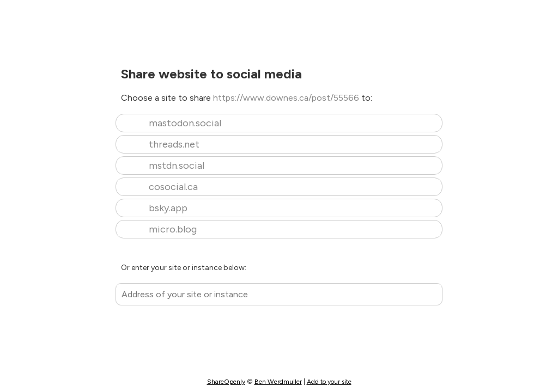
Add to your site (329, 382)
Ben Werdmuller (278, 382)
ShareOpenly (226, 382)
